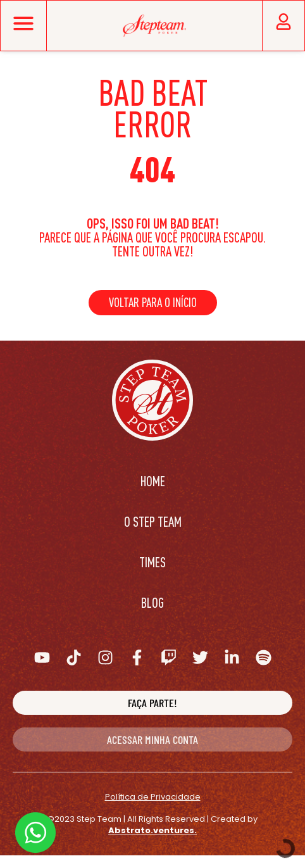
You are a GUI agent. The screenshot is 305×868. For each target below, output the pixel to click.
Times (152, 562)
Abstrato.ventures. (152, 830)
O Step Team (153, 521)
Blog (152, 602)
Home (153, 481)
